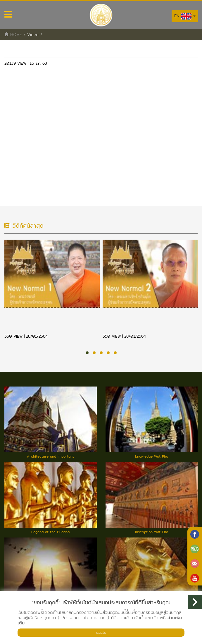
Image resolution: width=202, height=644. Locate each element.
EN (185, 16)
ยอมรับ (101, 632)
